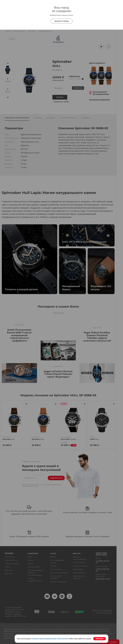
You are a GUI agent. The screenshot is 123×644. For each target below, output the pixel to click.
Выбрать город (62, 21)
